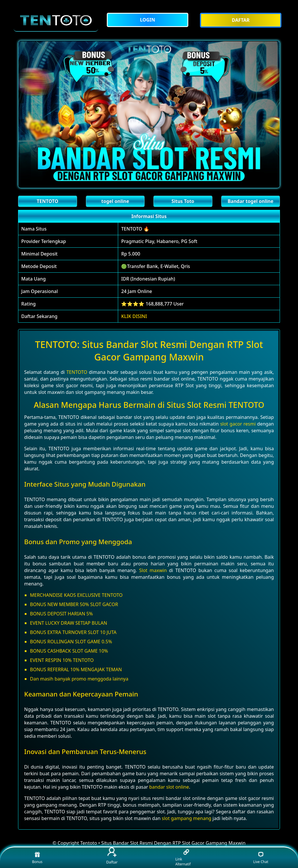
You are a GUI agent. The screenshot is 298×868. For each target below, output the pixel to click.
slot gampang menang (187, 818)
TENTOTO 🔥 (135, 229)
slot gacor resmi (238, 424)
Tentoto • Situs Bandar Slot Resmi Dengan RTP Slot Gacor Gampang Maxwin (163, 843)
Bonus (37, 858)
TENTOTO (77, 372)
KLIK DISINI (134, 316)
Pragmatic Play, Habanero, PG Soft (159, 241)
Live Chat (261, 858)
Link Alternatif (183, 858)
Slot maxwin (153, 570)
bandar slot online (169, 787)
